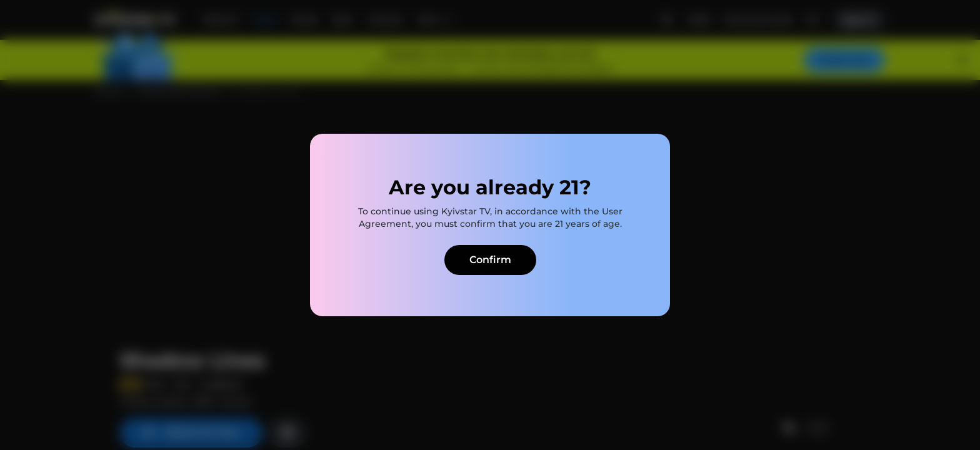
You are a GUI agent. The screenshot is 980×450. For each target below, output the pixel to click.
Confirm (490, 260)
